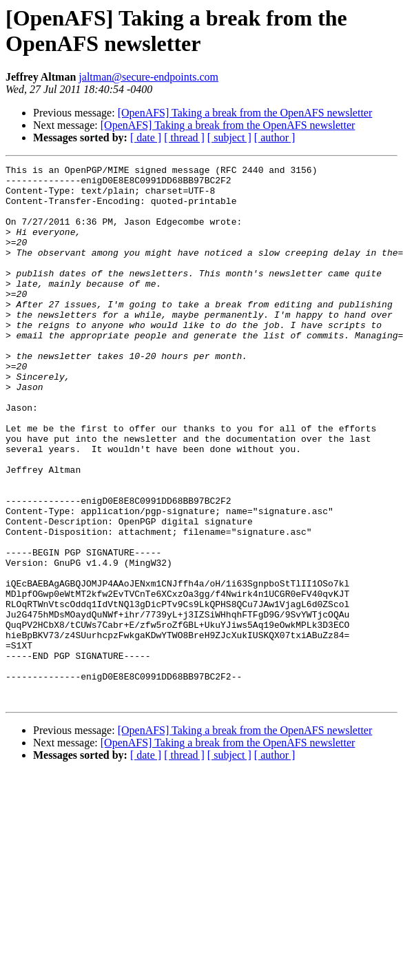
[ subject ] (229, 137)
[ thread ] (184, 137)
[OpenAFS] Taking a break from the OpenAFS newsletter (245, 113)
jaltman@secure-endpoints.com (148, 77)
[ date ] (146, 137)
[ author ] (275, 137)
